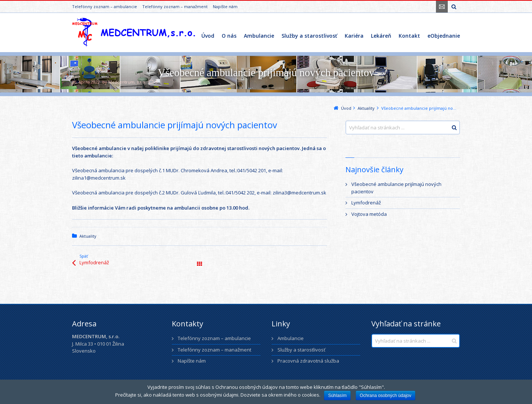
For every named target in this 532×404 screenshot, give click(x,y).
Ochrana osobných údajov (386, 395)
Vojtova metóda (369, 214)
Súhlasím (337, 395)
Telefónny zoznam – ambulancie (105, 6)
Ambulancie (291, 338)
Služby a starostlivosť (301, 350)
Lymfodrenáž (94, 262)
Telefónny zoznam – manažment (175, 6)
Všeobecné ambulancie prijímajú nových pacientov (396, 188)
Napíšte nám (225, 6)
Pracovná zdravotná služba (308, 361)
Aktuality (88, 236)
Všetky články (199, 264)
